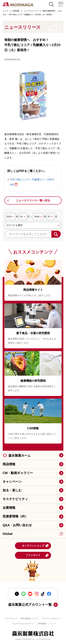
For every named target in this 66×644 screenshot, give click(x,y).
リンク (53, 624)
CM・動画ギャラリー (18, 473)
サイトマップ (11, 618)
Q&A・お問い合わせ (17, 525)
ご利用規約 (42, 624)
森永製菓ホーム (20, 456)
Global (33, 534)
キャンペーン (12, 482)
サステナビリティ (15, 499)
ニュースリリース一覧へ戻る (33, 200)
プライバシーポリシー (51, 618)
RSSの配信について (29, 618)
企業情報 (9, 508)
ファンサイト (37, 555)
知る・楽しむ (12, 490)
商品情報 (9, 464)
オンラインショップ (35, 546)
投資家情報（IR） (15, 516)
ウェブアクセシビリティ (23, 624)
